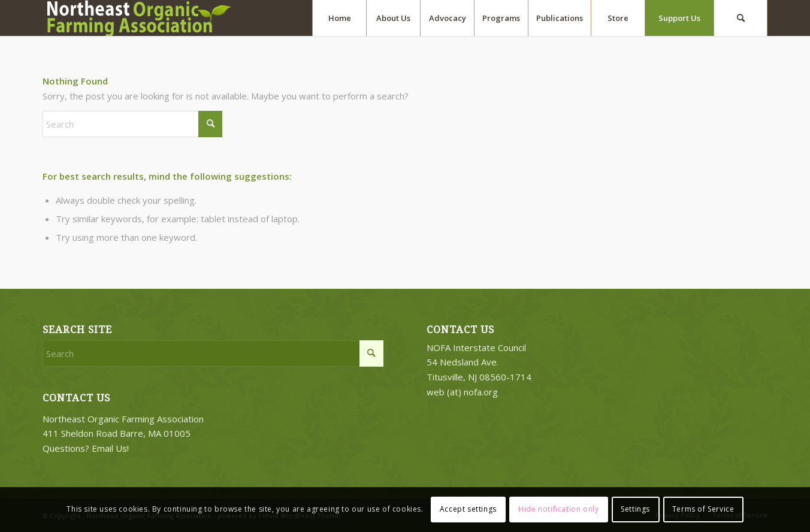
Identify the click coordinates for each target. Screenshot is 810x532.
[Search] (741, 18)
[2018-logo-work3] (144, 18)
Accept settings (468, 509)
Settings (635, 509)
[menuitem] (339, 18)
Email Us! (110, 448)
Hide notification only (558, 509)
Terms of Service (703, 509)
